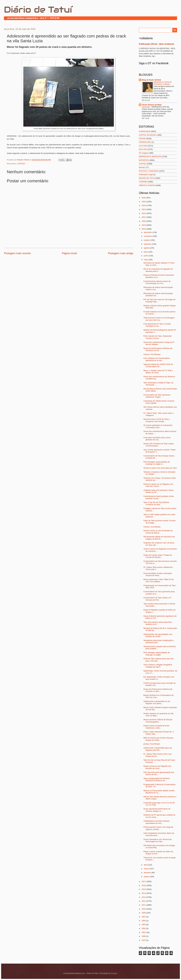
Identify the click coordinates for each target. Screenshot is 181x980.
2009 (144, 913)
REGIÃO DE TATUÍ (147, 178)
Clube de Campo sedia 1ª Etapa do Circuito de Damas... (158, 556)
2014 (144, 893)
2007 (144, 917)
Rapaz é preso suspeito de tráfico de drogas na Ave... (158, 853)
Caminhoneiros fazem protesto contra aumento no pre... (159, 497)
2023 (144, 209)
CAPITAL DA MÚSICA (148, 135)
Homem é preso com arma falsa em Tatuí (160, 468)
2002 (144, 928)
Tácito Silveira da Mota (152, 105)
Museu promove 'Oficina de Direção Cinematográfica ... (158, 721)
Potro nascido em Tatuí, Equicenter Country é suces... (158, 337)
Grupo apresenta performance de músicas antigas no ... (157, 810)
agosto (147, 248)
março (147, 869)
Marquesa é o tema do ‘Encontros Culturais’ (163, 83)
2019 (144, 225)
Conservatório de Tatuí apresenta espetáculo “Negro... (157, 396)
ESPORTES (144, 160)
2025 (144, 202)
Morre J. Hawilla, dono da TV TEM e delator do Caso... (158, 372)
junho (146, 256)
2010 (144, 909)
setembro (148, 244)
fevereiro (148, 873)
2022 (144, 213)
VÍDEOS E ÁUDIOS (147, 185)
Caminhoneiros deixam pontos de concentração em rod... (157, 282)
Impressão (146, 107)
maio (146, 260)
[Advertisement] (37, 264)
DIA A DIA (143, 149)
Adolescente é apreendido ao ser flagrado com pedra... (157, 702)
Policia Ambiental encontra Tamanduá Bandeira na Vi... (159, 276)
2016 (144, 885)
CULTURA (143, 146)
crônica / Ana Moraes (152, 354)
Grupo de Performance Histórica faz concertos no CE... (158, 349)
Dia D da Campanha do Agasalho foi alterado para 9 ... (158, 270)
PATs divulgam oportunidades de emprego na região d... (157, 463)
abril (146, 865)
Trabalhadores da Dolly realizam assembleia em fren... (156, 822)
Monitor (142, 167)
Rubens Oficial (23, 160)
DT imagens (144, 153)
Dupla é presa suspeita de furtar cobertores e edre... (156, 727)
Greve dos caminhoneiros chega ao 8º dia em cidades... (159, 343)
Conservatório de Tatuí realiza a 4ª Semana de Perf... (157, 599)
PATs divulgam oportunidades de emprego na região (157, 654)
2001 (144, 932)
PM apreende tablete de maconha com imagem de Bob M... (159, 538)
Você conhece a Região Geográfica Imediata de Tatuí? (158, 666)
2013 (144, 897)
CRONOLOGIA (145, 142)
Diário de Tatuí (38, 10)
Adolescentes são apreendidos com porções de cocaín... (158, 635)
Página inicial (69, 253)
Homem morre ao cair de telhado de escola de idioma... (158, 532)
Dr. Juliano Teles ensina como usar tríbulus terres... (157, 755)
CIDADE (142, 139)
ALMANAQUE (145, 131)
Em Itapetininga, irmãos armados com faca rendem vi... (159, 678)
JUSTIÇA (21, 164)
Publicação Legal (146, 174)
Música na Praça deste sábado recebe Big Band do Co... (159, 792)
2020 (144, 221)
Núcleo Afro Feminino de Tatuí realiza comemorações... (159, 445)
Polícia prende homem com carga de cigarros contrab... (158, 828)
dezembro (148, 232)
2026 (144, 198)
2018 (144, 229)
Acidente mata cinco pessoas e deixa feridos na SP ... (158, 491)
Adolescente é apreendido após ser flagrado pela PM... (158, 749)
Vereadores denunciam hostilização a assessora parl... (159, 641)
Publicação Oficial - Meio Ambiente (156, 44)
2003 (144, 924)
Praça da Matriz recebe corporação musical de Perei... (158, 574)
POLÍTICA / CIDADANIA (149, 171)
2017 (144, 881)
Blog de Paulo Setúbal (151, 80)
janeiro (147, 877)
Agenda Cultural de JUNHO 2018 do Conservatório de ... (158, 365)
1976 (144, 940)
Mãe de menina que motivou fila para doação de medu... (158, 739)
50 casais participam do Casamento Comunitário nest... (158, 426)
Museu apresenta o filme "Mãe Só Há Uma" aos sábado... (159, 580)
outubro (147, 240)
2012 (144, 901)
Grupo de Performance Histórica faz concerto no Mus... (158, 690)
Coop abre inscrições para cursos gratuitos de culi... (157, 439)
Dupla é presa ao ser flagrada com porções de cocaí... (157, 767)
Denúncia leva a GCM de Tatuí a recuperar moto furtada (157, 420)
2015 (144, 889)
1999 (144, 936)
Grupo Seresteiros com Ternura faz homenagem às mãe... (158, 840)
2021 (144, 217)
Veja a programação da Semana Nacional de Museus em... (156, 779)
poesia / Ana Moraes (152, 744)
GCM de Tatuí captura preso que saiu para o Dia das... (159, 660)
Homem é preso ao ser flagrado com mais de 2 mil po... (158, 485)
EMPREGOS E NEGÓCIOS (150, 156)
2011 (144, 905)
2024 (144, 205)
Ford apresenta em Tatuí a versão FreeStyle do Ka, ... (157, 325)
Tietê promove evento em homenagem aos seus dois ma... (159, 319)
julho (146, 252)
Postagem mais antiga (121, 253)
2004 (144, 921)
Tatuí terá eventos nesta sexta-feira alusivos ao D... (158, 623)
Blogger (114, 973)
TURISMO (143, 182)
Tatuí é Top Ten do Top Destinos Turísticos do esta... (156, 503)
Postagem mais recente (17, 253)
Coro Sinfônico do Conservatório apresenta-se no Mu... (157, 359)
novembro (148, 236)
